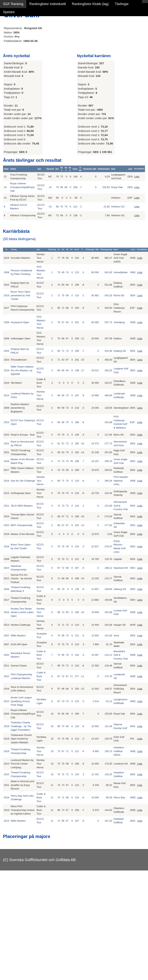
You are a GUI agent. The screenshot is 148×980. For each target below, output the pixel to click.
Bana (113, 169)
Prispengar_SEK (90, 169)
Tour (39, 169)
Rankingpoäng (104, 169)
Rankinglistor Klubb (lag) (90, 4)
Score (75, 169)
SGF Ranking (13, 4)
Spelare (9, 12)
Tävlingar (122, 4)
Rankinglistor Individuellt (48, 4)
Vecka (6, 169)
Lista (137, 177)
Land (130, 169)
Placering (50, 169)
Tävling (13, 169)
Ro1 (57, 169)
